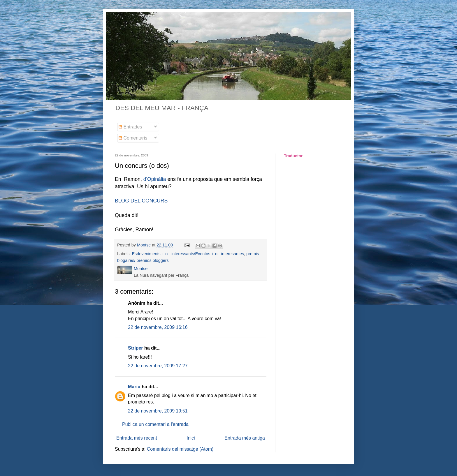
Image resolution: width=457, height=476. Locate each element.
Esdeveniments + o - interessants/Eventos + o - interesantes (188, 254)
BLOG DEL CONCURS (141, 201)
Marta (134, 387)
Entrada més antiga (245, 438)
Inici (191, 438)
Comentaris (133, 138)
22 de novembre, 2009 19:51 (158, 411)
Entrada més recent (137, 438)
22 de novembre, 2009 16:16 (158, 327)
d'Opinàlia (155, 179)
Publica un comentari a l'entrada (155, 424)
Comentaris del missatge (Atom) (180, 449)
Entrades (130, 127)
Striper (136, 348)
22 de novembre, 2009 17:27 (158, 366)
